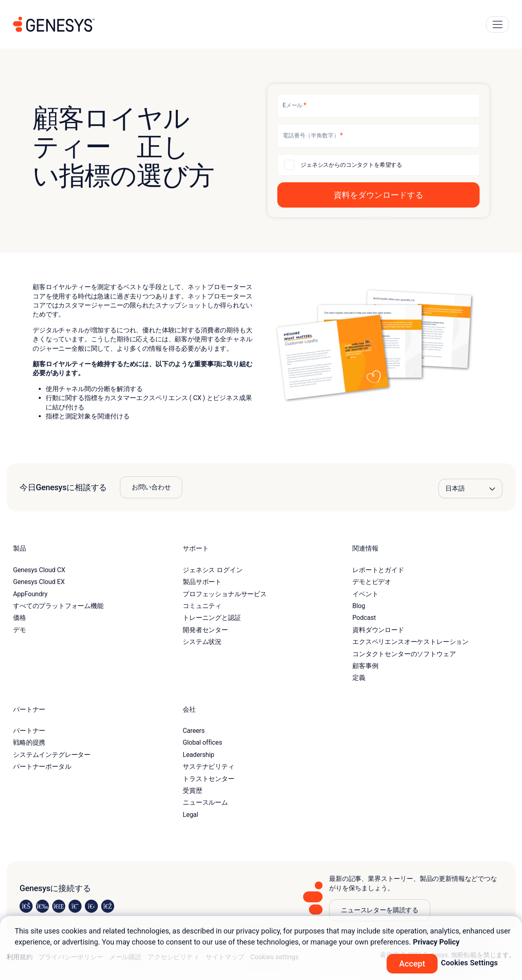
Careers (194, 731)
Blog (359, 606)
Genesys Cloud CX (39, 570)
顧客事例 (365, 666)
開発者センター (205, 630)
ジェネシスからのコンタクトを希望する (351, 165)
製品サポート (202, 582)
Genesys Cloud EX (39, 582)
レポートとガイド (378, 570)
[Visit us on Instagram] (42, 906)
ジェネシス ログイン (212, 570)
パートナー (29, 731)
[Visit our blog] (108, 906)
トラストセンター (209, 779)
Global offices (202, 742)
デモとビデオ (372, 582)
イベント (365, 594)
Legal (190, 815)
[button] (378, 195)
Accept (412, 964)
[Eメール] (378, 106)
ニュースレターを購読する (380, 910)
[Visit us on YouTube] (91, 906)
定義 (359, 678)
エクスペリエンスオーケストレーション (410, 642)
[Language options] (470, 489)
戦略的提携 (29, 742)
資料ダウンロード (378, 630)
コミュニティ (202, 606)
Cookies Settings (469, 963)
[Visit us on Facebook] (75, 906)
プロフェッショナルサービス (225, 594)
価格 (20, 618)
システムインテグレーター (52, 755)
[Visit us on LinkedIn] (26, 906)
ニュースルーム (205, 802)
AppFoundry (30, 594)
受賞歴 (192, 791)
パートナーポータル (42, 767)
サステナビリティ (209, 767)
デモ (20, 630)
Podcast (364, 618)
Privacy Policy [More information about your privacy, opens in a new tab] (436, 942)
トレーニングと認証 (212, 618)
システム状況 (202, 642)
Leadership (198, 755)
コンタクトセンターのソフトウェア (404, 654)
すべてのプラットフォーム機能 (58, 606)
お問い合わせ (151, 487)
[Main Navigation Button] (498, 24)
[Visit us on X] (59, 906)
